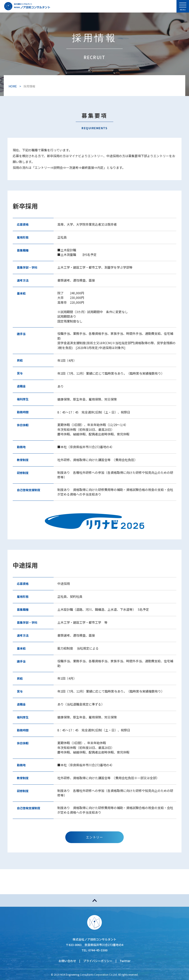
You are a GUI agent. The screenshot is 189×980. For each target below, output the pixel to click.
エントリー (95, 837)
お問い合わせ (67, 961)
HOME (13, 86)
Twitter (125, 961)
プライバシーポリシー (98, 961)
